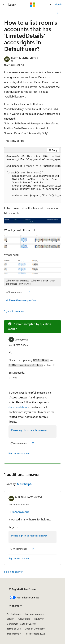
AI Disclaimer (14, 614)
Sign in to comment (15, 311)
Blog (9, 619)
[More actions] (58, 13)
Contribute (24, 619)
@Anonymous (20, 512)
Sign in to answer (13, 572)
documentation (18, 407)
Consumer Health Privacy (20, 624)
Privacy (38, 619)
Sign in (59, 4)
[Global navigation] (3, 5)
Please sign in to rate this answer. (29, 430)
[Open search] (50, 5)
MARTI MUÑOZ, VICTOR (25, 58)
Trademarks (13, 634)
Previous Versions (34, 614)
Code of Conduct (34, 629)
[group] (32, 178)
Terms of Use (14, 629)
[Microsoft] (33, 5)
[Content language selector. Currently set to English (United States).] (23, 589)
